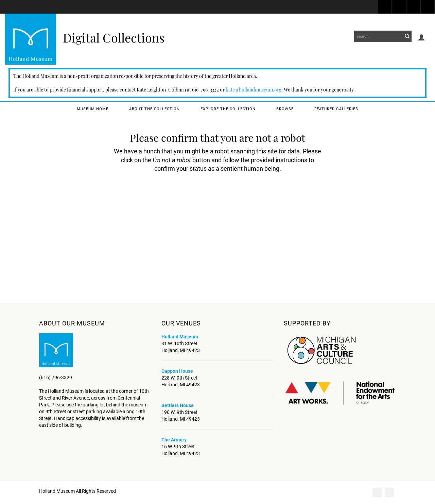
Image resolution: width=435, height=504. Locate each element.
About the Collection (154, 109)
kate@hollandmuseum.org (254, 90)
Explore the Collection (228, 109)
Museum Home (93, 109)
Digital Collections (114, 37)
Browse (285, 109)
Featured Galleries (336, 109)
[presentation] (215, 195)
